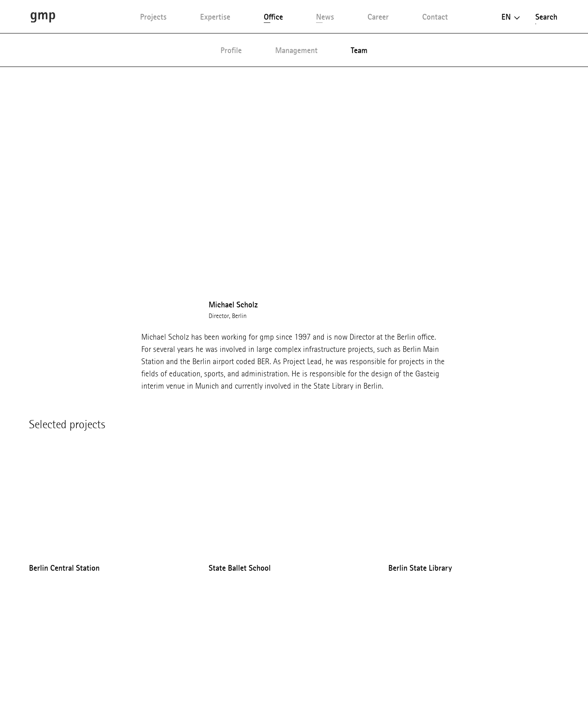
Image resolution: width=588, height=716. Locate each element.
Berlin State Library (420, 568)
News (325, 17)
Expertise (215, 17)
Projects (153, 17)
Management (296, 50)
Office (273, 17)
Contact (435, 17)
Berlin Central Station (64, 568)
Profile (231, 50)
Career (378, 17)
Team (359, 50)
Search (546, 17)
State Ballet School (240, 568)
